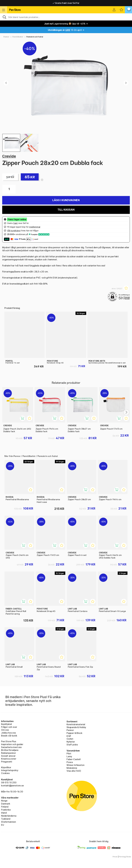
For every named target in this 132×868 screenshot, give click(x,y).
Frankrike (6, 810)
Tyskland (6, 819)
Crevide (9, 156)
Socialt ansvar (8, 756)
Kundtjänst (7, 724)
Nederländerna (9, 816)
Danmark (6, 804)
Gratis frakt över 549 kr (66, 3)
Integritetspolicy (10, 770)
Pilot (69, 754)
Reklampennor (9, 753)
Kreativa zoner (9, 759)
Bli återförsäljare (10, 750)
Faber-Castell (74, 759)
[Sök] (66, 17)
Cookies (5, 773)
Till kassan (66, 210)
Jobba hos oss (8, 733)
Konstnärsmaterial (76, 724)
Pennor (6, 37)
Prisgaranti (7, 762)
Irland (4, 813)
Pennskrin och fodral (35, 37)
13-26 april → (66, 30)
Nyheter (71, 742)
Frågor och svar (9, 727)
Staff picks (72, 745)
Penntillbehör (18, 37)
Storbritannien (9, 822)
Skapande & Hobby (76, 727)
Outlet (70, 739)
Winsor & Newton (75, 765)
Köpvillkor (6, 767)
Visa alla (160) (74, 771)
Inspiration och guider (12, 744)
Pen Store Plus (9, 741)
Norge (4, 801)
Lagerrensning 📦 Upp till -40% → (66, 24)
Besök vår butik (9, 736)
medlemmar (35, 227)
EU (3, 825)
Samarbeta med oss (11, 747)
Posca (70, 762)
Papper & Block (74, 733)
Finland (5, 807)
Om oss (5, 730)
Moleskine (72, 768)
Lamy (69, 756)
